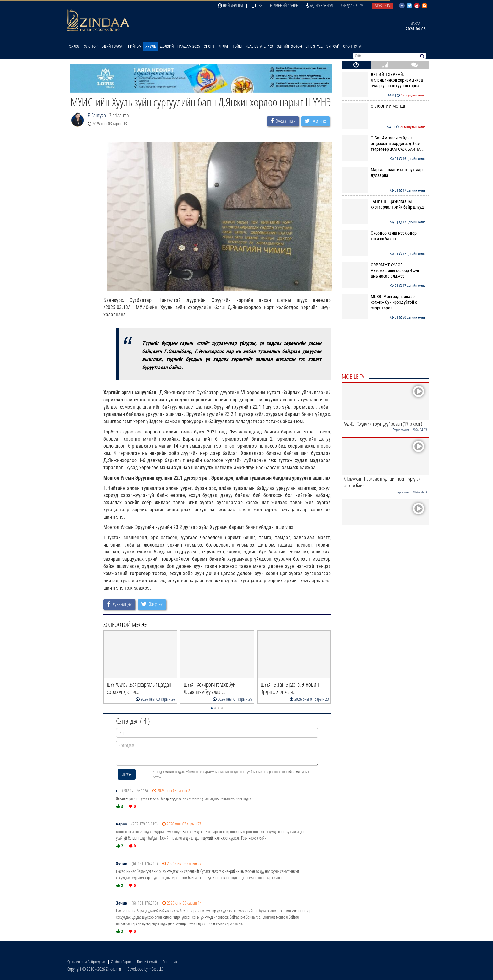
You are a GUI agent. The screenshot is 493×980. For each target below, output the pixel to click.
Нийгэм (135, 46)
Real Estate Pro (259, 46)
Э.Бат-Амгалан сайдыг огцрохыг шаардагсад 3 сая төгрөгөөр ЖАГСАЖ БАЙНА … (384, 144)
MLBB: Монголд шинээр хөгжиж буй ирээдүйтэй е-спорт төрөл (384, 302)
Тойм (237, 46)
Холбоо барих (121, 962)
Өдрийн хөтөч (289, 46)
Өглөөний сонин (284, 5)
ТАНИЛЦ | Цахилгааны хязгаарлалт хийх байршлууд (384, 204)
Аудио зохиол (319, 5)
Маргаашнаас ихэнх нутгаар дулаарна (384, 172)
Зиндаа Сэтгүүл (353, 5)
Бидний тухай (147, 962)
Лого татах (170, 962)
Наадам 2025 (189, 46)
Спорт (209, 46)
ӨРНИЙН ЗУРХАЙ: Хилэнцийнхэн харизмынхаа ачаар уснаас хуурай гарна (384, 80)
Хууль (151, 46)
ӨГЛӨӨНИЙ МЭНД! (384, 106)
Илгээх (127, 774)
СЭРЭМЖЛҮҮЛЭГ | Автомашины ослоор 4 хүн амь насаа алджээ (384, 271)
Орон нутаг (353, 46)
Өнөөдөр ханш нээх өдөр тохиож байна (384, 236)
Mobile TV (382, 5)
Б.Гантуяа (97, 115)
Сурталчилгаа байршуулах (86, 962)
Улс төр (91, 46)
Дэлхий (167, 46)
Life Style (314, 46)
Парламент (403, 492)
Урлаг (224, 46)
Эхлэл (75, 46)
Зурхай (333, 46)
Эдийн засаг (113, 46)
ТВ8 (257, 5)
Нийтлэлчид (230, 5)
